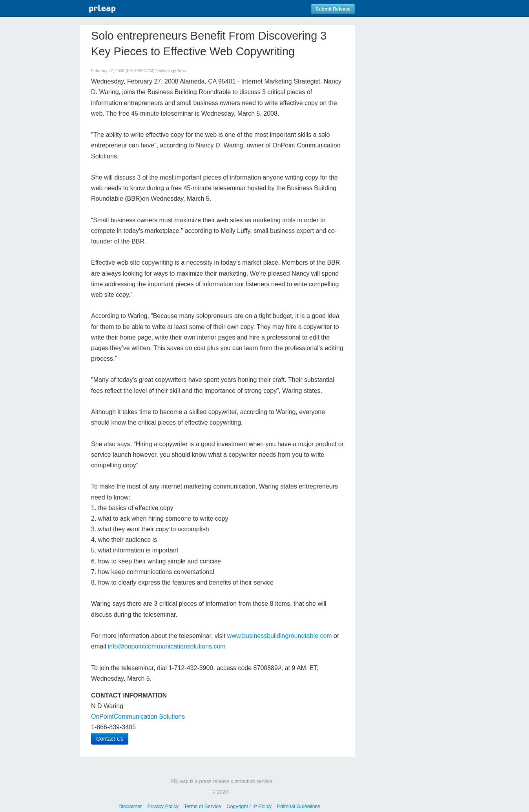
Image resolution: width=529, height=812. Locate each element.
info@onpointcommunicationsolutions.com (167, 646)
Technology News (171, 71)
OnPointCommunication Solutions (138, 717)
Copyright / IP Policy (249, 806)
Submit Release (333, 9)
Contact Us (110, 739)
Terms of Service (202, 806)
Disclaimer (130, 806)
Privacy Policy (163, 806)
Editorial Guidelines (299, 806)
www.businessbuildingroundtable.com (280, 636)
